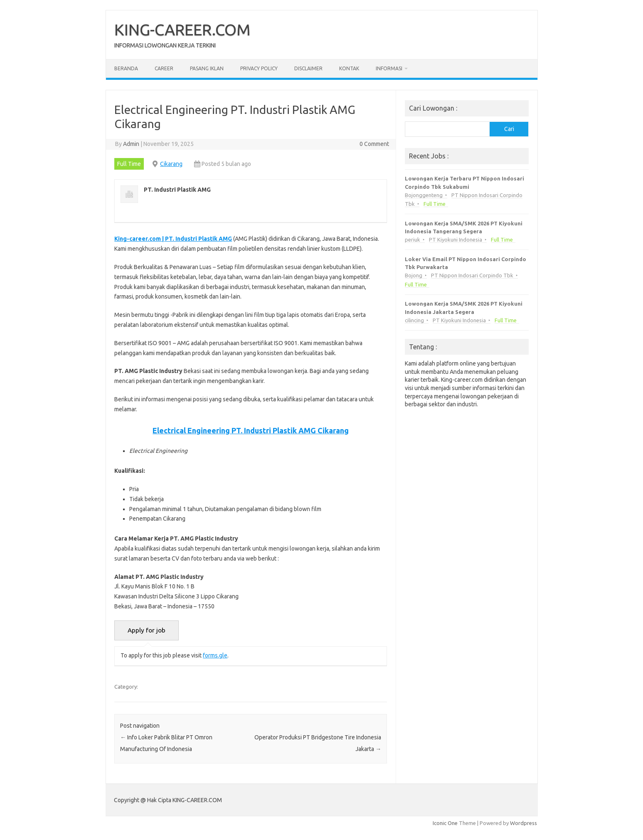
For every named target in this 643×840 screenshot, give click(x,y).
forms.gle (215, 655)
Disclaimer (308, 68)
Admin (131, 144)
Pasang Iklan (207, 68)
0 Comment (374, 144)
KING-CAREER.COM (182, 30)
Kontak (349, 68)
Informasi (389, 68)
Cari (509, 129)
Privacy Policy (259, 68)
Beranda (126, 68)
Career (164, 68)
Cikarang (171, 164)
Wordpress (524, 823)
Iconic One (445, 823)
